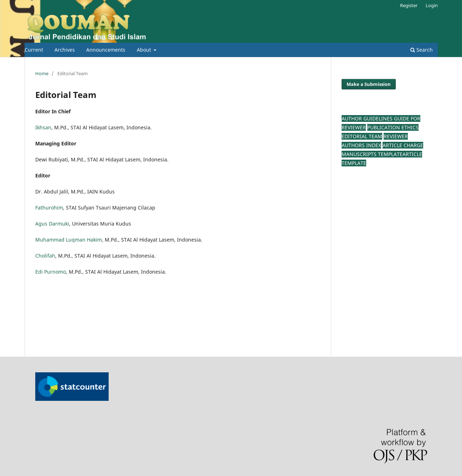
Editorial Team (362, 136)
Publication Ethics (393, 127)
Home (42, 73)
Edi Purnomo (51, 272)
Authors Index (361, 145)
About (145, 50)
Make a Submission (369, 84)
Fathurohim (49, 208)
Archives (65, 50)
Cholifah (45, 256)
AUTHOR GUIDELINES (368, 118)
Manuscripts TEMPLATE (372, 154)
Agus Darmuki (52, 224)
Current (34, 50)
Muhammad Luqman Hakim (69, 240)
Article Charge (403, 145)
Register (409, 5)
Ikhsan (43, 127)
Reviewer (396, 136)
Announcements (106, 50)
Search (422, 50)
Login (432, 5)
